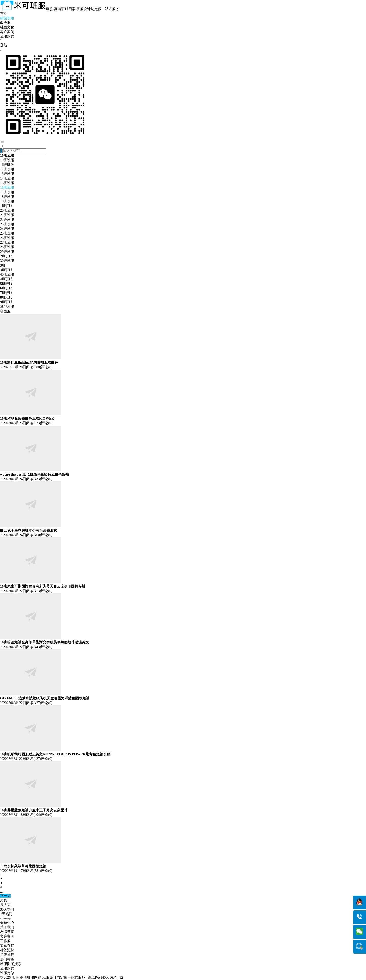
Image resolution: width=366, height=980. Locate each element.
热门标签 (7, 959)
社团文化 (7, 27)
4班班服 (6, 279)
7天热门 (6, 914)
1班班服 (6, 206)
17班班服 (7, 192)
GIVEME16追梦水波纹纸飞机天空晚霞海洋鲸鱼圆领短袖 (45, 698)
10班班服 (7, 160)
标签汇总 (7, 950)
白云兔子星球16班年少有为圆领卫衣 (28, 530)
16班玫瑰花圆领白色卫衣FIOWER (27, 419)
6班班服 (6, 288)
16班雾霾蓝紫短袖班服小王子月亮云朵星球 (34, 810)
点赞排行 (7, 955)
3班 (3, 265)
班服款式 (7, 36)
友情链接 (7, 932)
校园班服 (7, 18)
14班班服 (7, 178)
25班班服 (7, 233)
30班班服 (7, 261)
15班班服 (7, 183)
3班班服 (6, 270)
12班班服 (7, 169)
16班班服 (7, 188)
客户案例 (7, 32)
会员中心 (7, 923)
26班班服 (7, 238)
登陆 (4, 45)
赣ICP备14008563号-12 (105, 978)
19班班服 (7, 201)
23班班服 (7, 224)
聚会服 (5, 23)
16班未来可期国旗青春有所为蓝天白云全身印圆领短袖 (43, 586)
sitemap (6, 918)
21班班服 (7, 215)
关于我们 (7, 927)
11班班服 (7, 165)
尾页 (4, 900)
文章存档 (7, 946)
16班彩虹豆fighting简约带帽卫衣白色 (29, 363)
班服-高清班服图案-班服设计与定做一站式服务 (48, 978)
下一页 (5, 896)
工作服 (5, 941)
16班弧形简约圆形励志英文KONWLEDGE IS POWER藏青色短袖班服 (55, 754)
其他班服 (7, 307)
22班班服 (7, 220)
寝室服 (5, 311)
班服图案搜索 (11, 964)
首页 (4, 14)
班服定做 (7, 973)
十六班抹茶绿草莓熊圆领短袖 (23, 866)
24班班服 (7, 229)
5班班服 (6, 284)
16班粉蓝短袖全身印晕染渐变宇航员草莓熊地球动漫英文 (44, 642)
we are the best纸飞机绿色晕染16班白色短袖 (34, 474)
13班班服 (7, 174)
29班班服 (7, 252)
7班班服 (6, 293)
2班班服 (6, 256)
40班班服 (7, 275)
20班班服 (7, 210)
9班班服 (6, 302)
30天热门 (7, 909)
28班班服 (7, 247)
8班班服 (6, 297)
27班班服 (7, 243)
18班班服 (7, 197)
